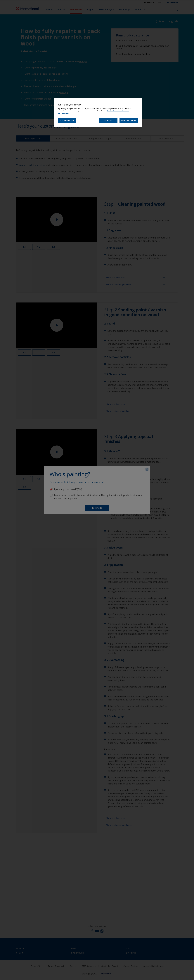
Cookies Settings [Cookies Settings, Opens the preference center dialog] (67, 120)
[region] (98, 113)
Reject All (108, 120)
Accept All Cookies (129, 120)
